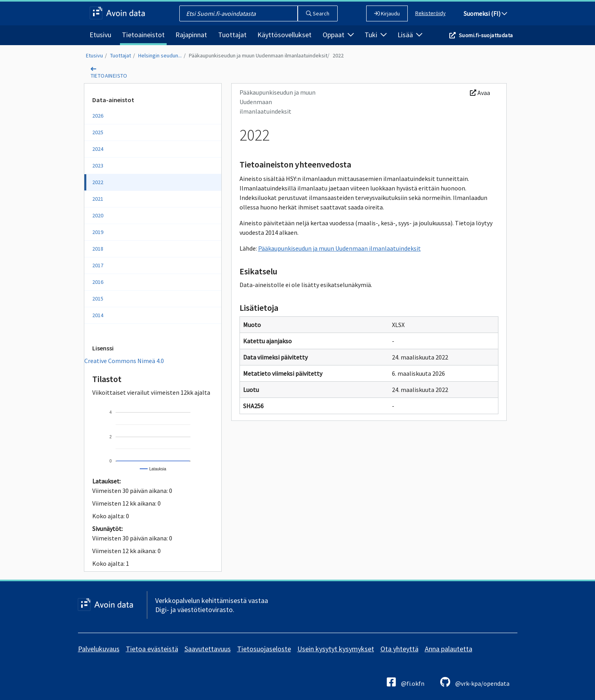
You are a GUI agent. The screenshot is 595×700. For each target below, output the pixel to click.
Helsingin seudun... (160, 55)
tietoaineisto (109, 76)
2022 (338, 55)
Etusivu (100, 35)
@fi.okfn (406, 682)
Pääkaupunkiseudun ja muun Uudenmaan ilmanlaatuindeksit (258, 55)
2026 (98, 116)
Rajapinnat (191, 35)
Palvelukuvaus (99, 649)
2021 (98, 199)
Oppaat (338, 35)
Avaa (480, 93)
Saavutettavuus (208, 649)
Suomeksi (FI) (485, 13)
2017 (98, 265)
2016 (98, 282)
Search (318, 13)
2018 (98, 249)
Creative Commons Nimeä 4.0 (124, 361)
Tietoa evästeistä (152, 649)
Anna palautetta (449, 649)
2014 (98, 315)
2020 (98, 215)
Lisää (410, 35)
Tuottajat (232, 35)
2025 (98, 132)
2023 (98, 165)
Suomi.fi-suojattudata (486, 35)
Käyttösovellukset (284, 35)
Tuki (376, 35)
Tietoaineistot (143, 35)
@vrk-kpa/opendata (475, 682)
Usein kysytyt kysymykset (336, 649)
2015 (98, 299)
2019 (98, 232)
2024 (98, 149)
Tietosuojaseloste (264, 649)
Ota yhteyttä (399, 649)
